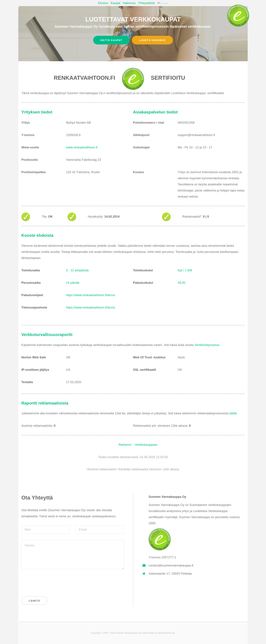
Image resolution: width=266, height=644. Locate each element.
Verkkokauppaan (146, 445)
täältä (233, 413)
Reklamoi (125, 445)
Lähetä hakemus (152, 40)
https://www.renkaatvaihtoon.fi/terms (91, 295)
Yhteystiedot (146, 3)
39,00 (181, 283)
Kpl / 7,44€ (185, 270)
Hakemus (129, 3)
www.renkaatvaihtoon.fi (82, 147)
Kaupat (115, 3)
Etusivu (103, 3)
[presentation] (47, 582)
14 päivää (73, 283)
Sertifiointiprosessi (207, 345)
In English (163, 3)
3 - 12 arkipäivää (77, 270)
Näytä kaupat (111, 40)
